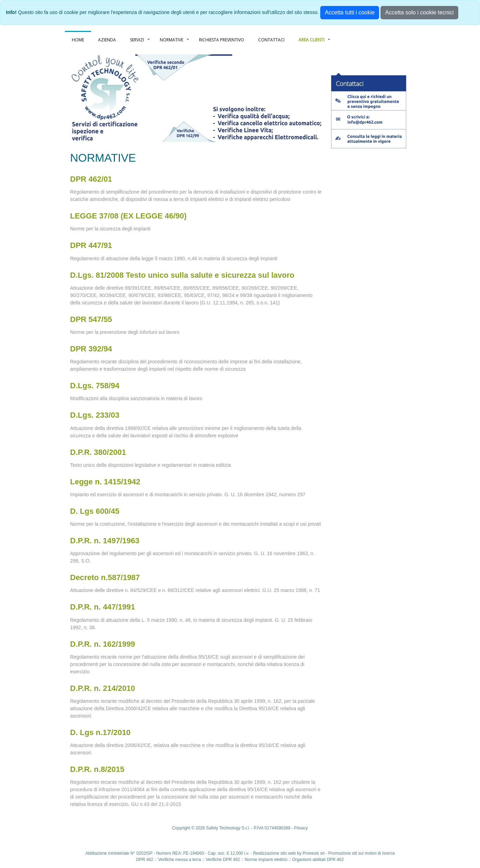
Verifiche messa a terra (180, 860)
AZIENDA (107, 40)
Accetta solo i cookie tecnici (419, 12)
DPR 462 (145, 860)
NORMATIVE (172, 40)
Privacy (301, 828)
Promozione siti (343, 853)
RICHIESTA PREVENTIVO (222, 40)
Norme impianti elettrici (266, 860)
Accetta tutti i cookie (350, 12)
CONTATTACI (271, 40)
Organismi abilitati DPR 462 (318, 860)
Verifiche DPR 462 (223, 860)
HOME (78, 40)
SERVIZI (137, 40)
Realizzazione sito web (274, 853)
